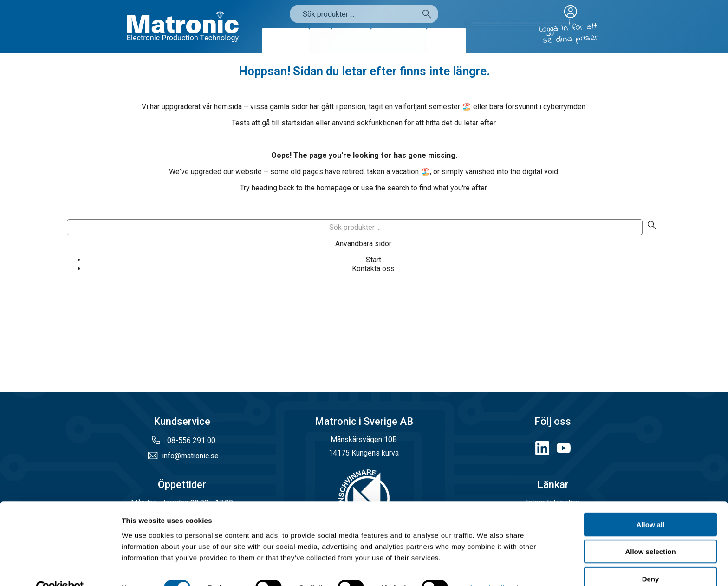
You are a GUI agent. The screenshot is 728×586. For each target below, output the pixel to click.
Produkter (286, 41)
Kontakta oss (373, 269)
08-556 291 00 (190, 440)
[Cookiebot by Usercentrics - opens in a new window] (60, 568)
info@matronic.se (190, 456)
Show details (487, 568)
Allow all (651, 505)
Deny (651, 559)
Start (374, 260)
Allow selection (650, 532)
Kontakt (446, 41)
